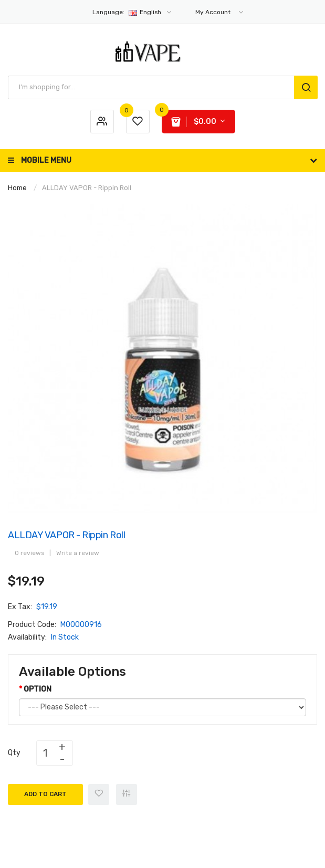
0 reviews (29, 553)
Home (17, 188)
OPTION (38, 689)
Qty (14, 753)
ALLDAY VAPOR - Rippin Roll (87, 188)
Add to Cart (45, 794)
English (133, 12)
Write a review (78, 553)
